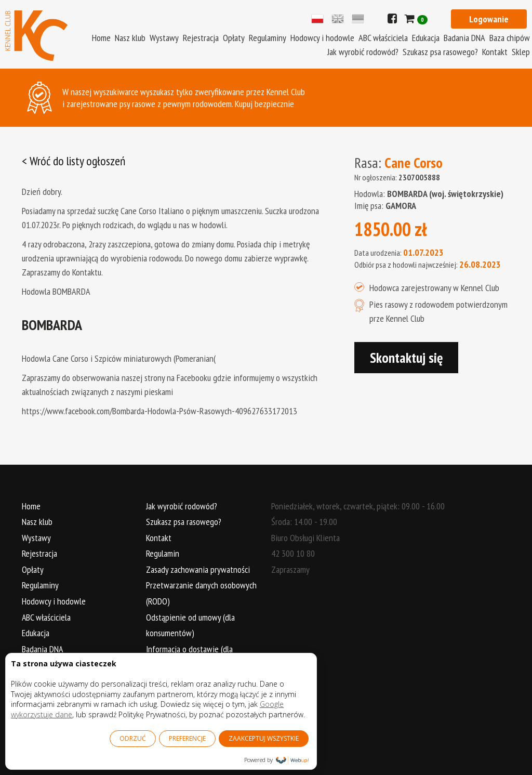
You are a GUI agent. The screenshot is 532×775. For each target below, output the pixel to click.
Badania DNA (464, 38)
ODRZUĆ (133, 738)
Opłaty (234, 38)
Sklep (521, 52)
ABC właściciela (383, 38)
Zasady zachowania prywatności (198, 569)
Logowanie (489, 19)
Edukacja (426, 38)
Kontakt (495, 52)
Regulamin (163, 553)
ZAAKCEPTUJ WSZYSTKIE (264, 738)
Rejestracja (201, 38)
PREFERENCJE (187, 738)
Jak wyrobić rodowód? (363, 52)
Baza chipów (510, 38)
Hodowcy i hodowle (322, 38)
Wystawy (164, 38)
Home (101, 38)
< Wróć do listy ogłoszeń (74, 161)
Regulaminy (268, 38)
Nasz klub (130, 38)
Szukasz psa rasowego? (440, 52)
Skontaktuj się (406, 358)
